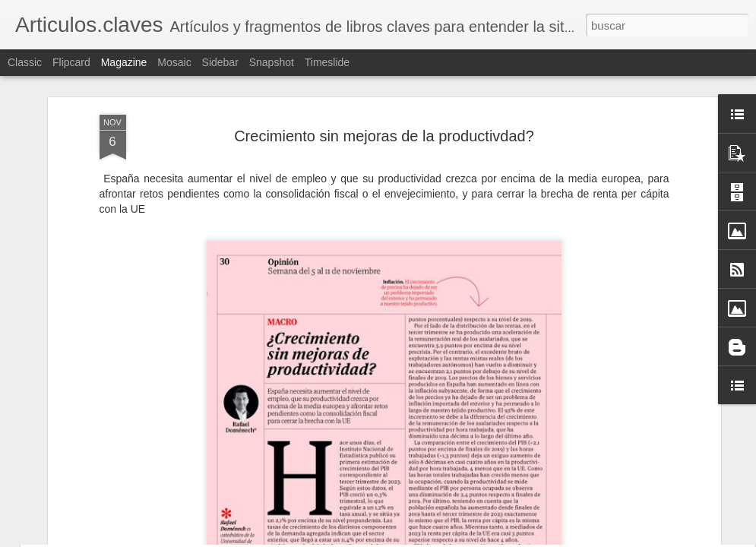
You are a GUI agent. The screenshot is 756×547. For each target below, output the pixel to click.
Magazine (124, 62)
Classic (25, 62)
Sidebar (220, 62)
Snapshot (272, 62)
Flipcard (71, 62)
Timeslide (327, 62)
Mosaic (174, 62)
